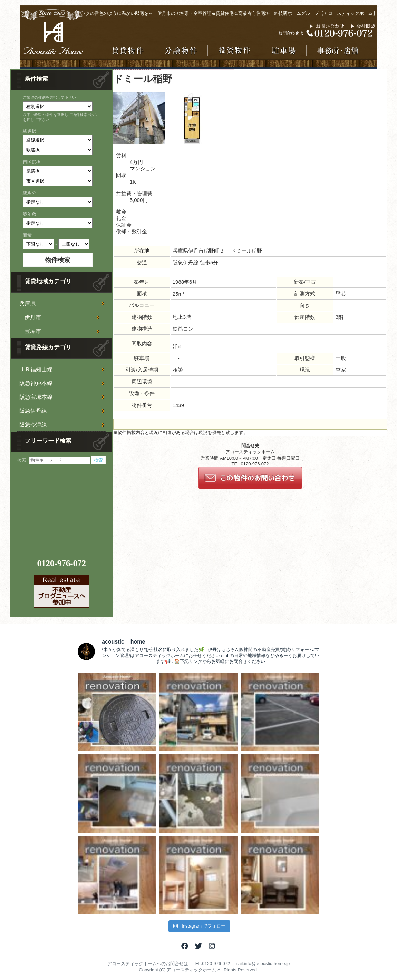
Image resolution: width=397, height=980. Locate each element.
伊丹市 (33, 317)
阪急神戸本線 (36, 383)
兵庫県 (28, 303)
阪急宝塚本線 (36, 397)
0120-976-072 (61, 563)
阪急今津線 (33, 425)
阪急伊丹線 (33, 411)
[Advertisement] (62, 508)
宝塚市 (33, 331)
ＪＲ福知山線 (36, 369)
